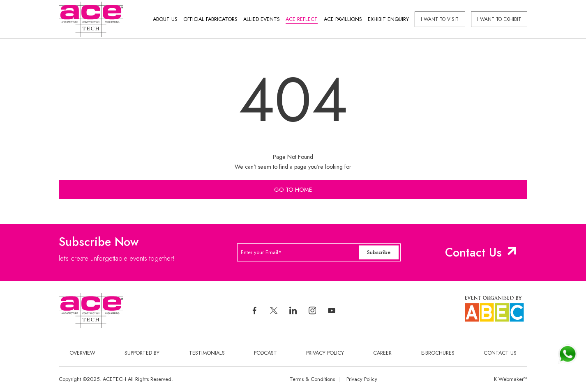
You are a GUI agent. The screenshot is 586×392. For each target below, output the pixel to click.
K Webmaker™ (511, 379)
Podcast (265, 353)
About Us (165, 19)
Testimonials (207, 353)
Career (382, 353)
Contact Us (473, 252)
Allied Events (262, 19)
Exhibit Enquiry (388, 19)
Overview (82, 353)
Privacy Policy (325, 353)
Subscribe (379, 252)
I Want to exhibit (499, 19)
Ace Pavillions (343, 19)
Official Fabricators (210, 19)
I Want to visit (440, 19)
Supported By (142, 353)
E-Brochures (438, 353)
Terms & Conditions (312, 379)
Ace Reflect (302, 19)
